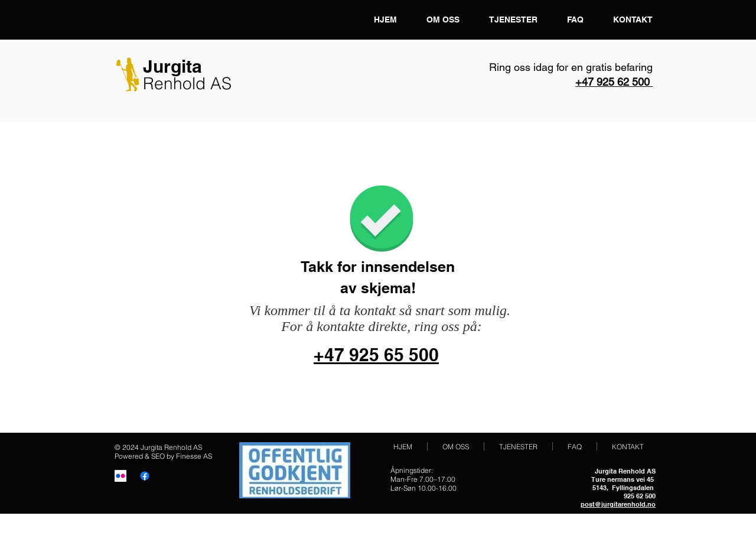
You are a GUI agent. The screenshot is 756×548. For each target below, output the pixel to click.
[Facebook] (145, 476)
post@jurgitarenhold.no (618, 504)
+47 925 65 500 (376, 355)
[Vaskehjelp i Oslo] (120, 476)
